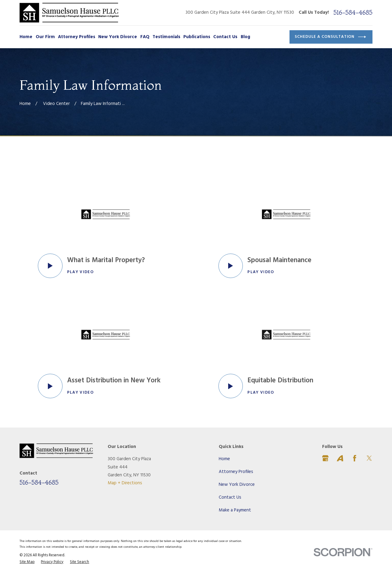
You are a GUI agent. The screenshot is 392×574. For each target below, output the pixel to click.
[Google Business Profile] (325, 458)
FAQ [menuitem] (145, 37)
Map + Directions (125, 483)
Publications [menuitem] (197, 37)
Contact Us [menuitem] (225, 37)
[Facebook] (355, 458)
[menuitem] (27, 562)
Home (224, 459)
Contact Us (230, 497)
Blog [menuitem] (245, 37)
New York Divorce (237, 485)
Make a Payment (235, 510)
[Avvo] (340, 458)
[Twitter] (369, 458)
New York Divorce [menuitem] (118, 37)
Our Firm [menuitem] (45, 37)
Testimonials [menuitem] (166, 37)
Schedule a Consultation (330, 37)
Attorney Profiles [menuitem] (77, 37)
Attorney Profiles (236, 472)
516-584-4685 (353, 13)
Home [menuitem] (26, 37)
